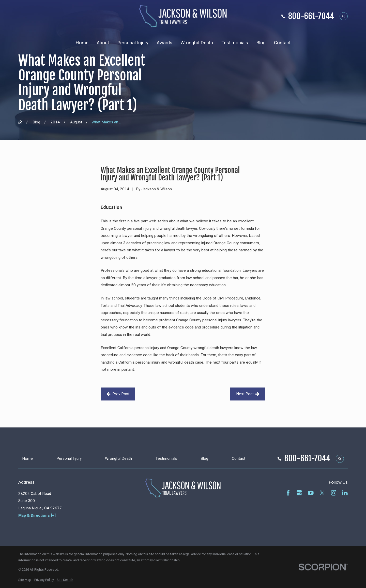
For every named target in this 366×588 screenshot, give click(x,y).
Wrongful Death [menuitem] (197, 43)
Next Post (248, 394)
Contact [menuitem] (282, 43)
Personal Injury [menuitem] (133, 43)
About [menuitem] (103, 43)
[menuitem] (25, 580)
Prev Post (118, 394)
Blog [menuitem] (261, 43)
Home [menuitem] (82, 43)
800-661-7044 (311, 16)
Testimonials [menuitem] (235, 43)
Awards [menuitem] (165, 43)
